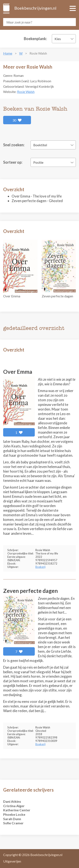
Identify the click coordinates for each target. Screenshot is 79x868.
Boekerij (40, 567)
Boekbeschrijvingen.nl (35, 8)
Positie (38, 162)
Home (8, 53)
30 (17, 120)
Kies (58, 39)
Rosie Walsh (26, 92)
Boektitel (40, 145)
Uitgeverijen (12, 861)
